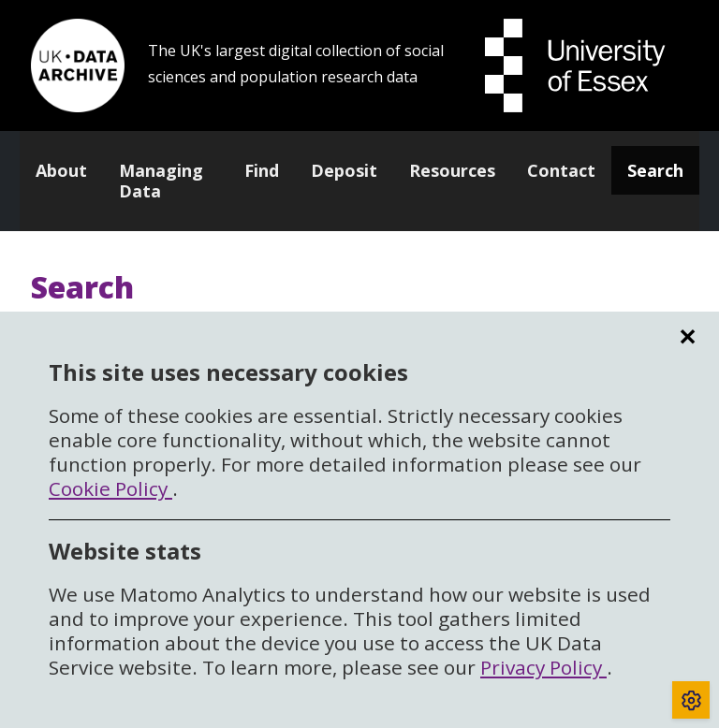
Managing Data (161, 181)
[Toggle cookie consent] (691, 700)
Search (655, 170)
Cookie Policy (110, 488)
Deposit (344, 170)
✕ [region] (687, 337)
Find (262, 170)
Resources (452, 170)
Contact (561, 170)
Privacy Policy (543, 667)
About (61, 170)
